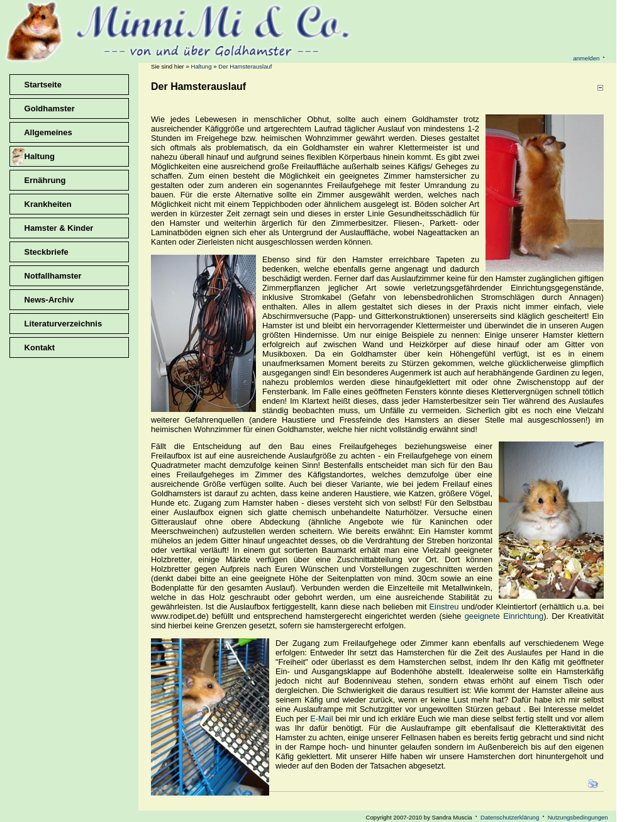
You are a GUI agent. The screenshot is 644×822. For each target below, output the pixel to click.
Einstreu (444, 607)
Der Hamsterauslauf (245, 66)
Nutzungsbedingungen (578, 817)
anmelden (586, 58)
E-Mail (321, 719)
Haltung (201, 66)
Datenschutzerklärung (510, 817)
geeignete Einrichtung (504, 616)
